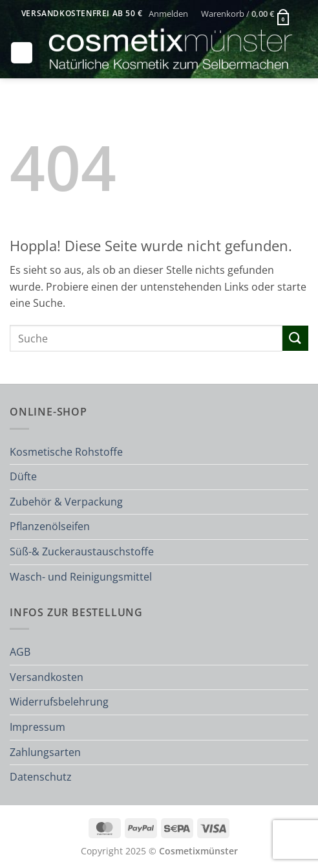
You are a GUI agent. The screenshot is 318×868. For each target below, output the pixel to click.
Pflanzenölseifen (50, 526)
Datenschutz (41, 777)
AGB (20, 652)
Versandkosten (47, 677)
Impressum (37, 727)
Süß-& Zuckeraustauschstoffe (82, 551)
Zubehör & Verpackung (66, 502)
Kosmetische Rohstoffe (66, 452)
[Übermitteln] (295, 338)
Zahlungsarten (45, 752)
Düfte (23, 476)
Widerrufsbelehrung (59, 702)
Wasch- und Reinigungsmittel (81, 577)
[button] (169, 14)
